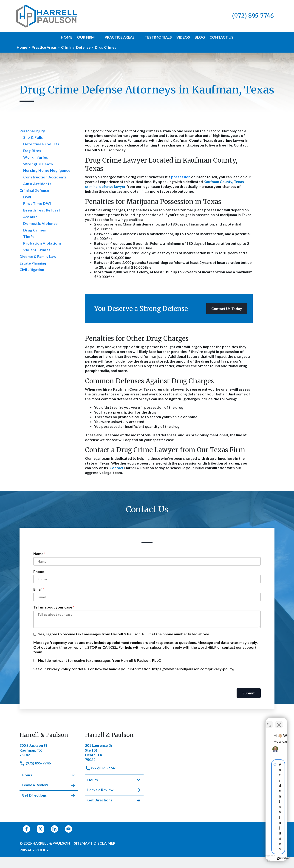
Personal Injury (32, 131)
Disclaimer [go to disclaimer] (105, 843)
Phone (39, 571)
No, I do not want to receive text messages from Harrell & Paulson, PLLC (99, 660)
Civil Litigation (32, 269)
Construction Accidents (45, 177)
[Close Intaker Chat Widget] (279, 721)
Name (38, 554)
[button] (97, 37)
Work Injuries (36, 157)
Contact (117, 468)
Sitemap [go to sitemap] (82, 843)
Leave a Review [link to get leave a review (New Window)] (49, 785)
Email (38, 589)
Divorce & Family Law (38, 256)
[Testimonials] (158, 37)
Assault (30, 217)
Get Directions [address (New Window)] (49, 796)
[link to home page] (46, 15)
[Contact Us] (221, 37)
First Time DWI (37, 203)
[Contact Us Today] (227, 309)
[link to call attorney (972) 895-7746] (253, 16)
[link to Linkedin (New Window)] (54, 829)
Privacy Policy (34, 850)
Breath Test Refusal (41, 210)
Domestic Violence (40, 223)
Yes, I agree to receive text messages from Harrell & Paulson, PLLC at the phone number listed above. (124, 634)
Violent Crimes (37, 250)
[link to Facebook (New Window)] (26, 829)
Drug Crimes (35, 230)
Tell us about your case (53, 607)
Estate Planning (33, 263)
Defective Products (41, 144)
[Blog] (200, 37)
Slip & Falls (33, 137)
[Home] (67, 37)
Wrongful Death (38, 164)
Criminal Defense (34, 190)
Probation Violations (42, 243)
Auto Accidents (37, 184)
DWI (27, 197)
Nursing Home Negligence (47, 170)
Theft (28, 236)
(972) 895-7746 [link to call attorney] (35, 763)
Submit (249, 693)
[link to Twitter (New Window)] (40, 829)
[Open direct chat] (269, 721)
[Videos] (183, 37)
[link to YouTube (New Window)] (68, 829)
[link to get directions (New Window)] (49, 750)
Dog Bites (32, 151)
